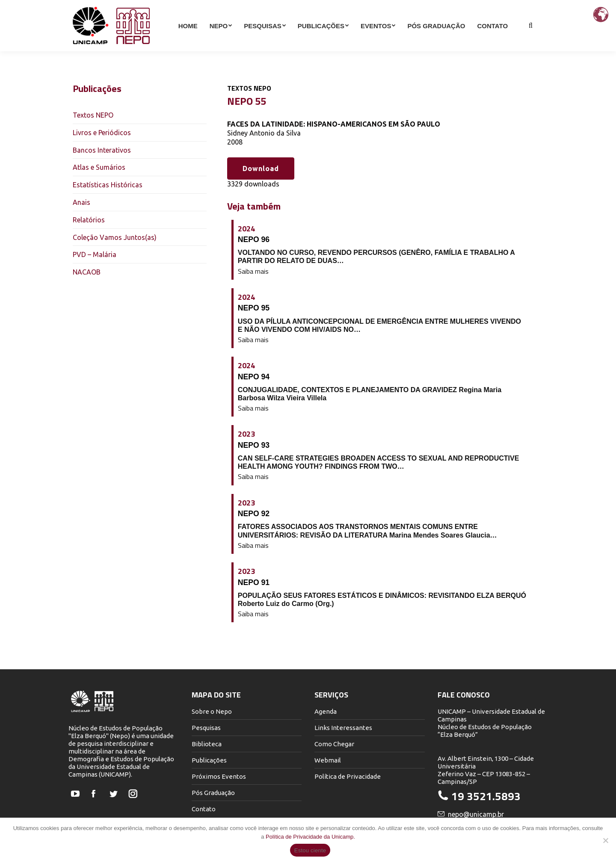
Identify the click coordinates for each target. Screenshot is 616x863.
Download (261, 168)
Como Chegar (334, 744)
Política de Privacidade (348, 776)
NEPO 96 (254, 239)
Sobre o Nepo (212, 711)
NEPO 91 (254, 582)
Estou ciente (310, 850)
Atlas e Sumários (99, 167)
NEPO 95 (254, 308)
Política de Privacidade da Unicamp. (310, 837)
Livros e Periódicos (102, 133)
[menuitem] (188, 41)
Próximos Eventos (219, 776)
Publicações (209, 760)
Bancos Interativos (102, 150)
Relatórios (89, 220)
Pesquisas (206, 728)
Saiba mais (253, 271)
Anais (81, 202)
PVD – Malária (95, 254)
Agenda (326, 711)
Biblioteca (207, 744)
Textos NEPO (93, 115)
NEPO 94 (254, 377)
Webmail (328, 760)
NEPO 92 (254, 514)
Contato (204, 809)
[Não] (605, 840)
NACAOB (87, 272)
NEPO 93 (254, 445)
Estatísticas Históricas (108, 185)
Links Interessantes (343, 728)
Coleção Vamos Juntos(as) (115, 237)
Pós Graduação (213, 793)
